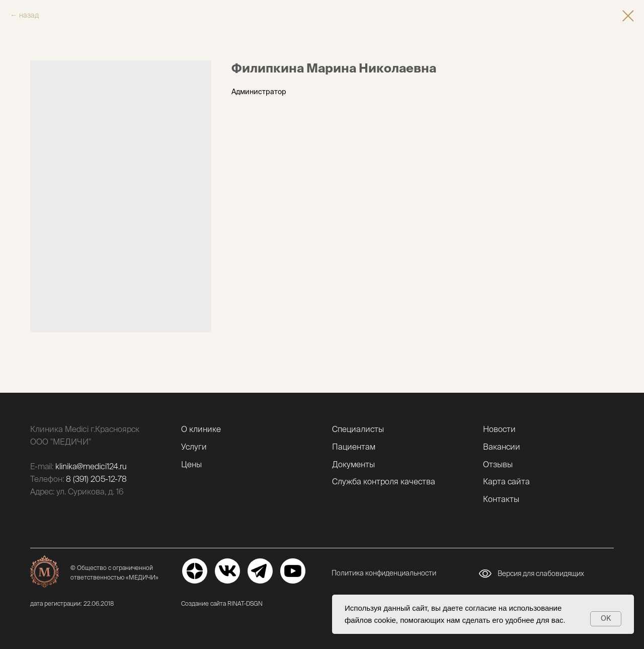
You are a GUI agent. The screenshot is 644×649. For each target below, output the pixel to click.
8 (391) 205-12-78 (96, 479)
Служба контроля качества (384, 481)
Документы (353, 464)
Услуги (194, 447)
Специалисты (358, 429)
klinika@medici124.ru (91, 466)
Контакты (501, 499)
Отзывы (498, 464)
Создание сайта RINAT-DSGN (222, 603)
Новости (499, 429)
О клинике (201, 429)
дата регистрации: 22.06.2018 (72, 603)
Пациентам (354, 447)
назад (29, 15)
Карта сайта (506, 481)
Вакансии (502, 447)
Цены (191, 464)
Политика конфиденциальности (384, 573)
